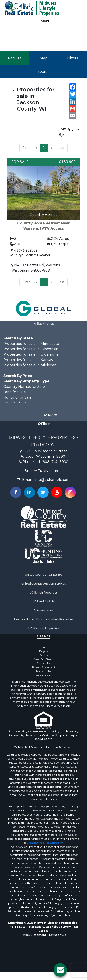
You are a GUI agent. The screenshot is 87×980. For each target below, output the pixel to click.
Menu (43, 21)
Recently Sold (43, 675)
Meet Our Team (43, 659)
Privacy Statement (44, 667)
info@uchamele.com (53, 480)
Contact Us (43, 663)
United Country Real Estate (43, 575)
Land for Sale (15, 392)
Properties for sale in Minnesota (31, 344)
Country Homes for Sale (24, 387)
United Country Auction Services (44, 584)
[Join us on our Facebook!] (16, 492)
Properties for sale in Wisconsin (31, 349)
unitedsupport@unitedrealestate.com (34, 787)
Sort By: (60, 132)
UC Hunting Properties (44, 628)
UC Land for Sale (44, 602)
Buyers (43, 651)
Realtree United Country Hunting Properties (43, 619)
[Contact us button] (60, 970)
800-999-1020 (43, 739)
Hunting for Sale (18, 397)
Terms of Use (43, 671)
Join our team (44, 611)
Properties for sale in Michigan (30, 365)
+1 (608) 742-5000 (52, 462)
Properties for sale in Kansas (28, 360)
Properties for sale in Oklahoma (31, 354)
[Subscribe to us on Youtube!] (57, 492)
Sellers (44, 655)
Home (43, 647)
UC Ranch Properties (44, 593)
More (50, 415)
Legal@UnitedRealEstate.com (45, 843)
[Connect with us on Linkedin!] (29, 492)
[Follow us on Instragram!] (70, 492)
